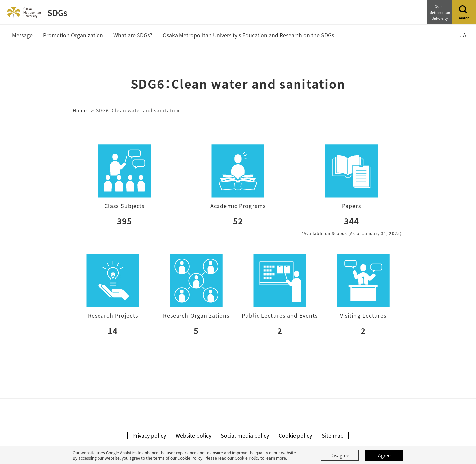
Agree (384, 455)
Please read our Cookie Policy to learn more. (246, 458)
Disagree (340, 455)
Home (80, 110)
